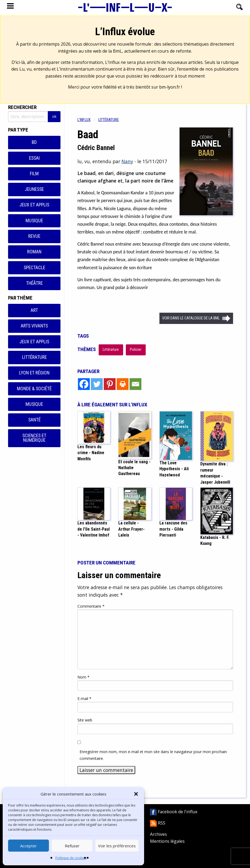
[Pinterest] (110, 384)
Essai (34, 158)
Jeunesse (34, 189)
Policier (136, 350)
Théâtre (34, 283)
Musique (34, 221)
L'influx (84, 120)
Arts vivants (34, 326)
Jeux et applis (34, 205)
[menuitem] (88, 120)
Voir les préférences (117, 846)
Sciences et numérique (34, 438)
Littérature (34, 357)
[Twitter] (97, 384)
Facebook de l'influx (174, 812)
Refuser (72, 846)
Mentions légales (167, 841)
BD (34, 142)
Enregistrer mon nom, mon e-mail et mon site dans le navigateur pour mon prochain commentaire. (153, 755)
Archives (158, 834)
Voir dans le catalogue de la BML (191, 318)
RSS (158, 823)
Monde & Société (34, 389)
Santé (34, 420)
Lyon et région (34, 373)
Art (34, 310)
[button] (136, 794)
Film (34, 174)
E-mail (84, 699)
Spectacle (34, 268)
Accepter (28, 846)
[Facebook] (84, 384)
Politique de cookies (71, 858)
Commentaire (91, 606)
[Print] (123, 384)
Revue (34, 236)
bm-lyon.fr (170, 87)
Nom (83, 677)
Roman (34, 252)
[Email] (135, 384)
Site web (85, 720)
